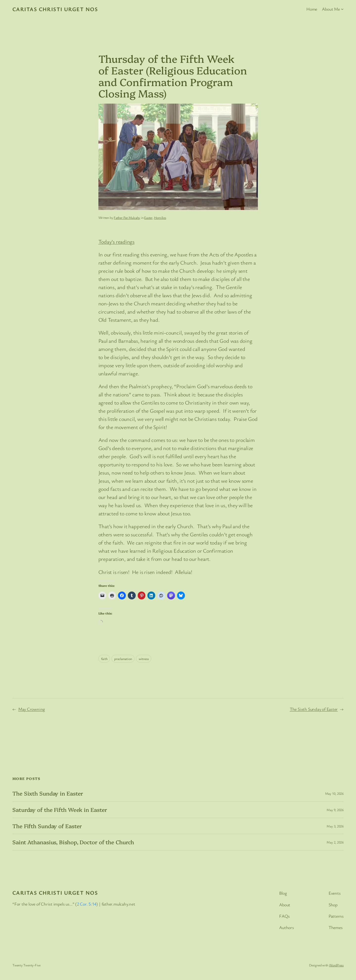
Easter (148, 217)
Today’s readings (116, 241)
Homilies (160, 217)
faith (104, 659)
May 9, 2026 (335, 810)
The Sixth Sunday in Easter (48, 793)
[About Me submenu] (342, 9)
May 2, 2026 (335, 842)
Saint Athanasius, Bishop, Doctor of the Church (73, 842)
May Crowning (32, 709)
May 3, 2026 (335, 826)
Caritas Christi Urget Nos (55, 9)
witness (144, 659)
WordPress (336, 965)
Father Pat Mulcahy (127, 217)
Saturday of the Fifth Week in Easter (60, 810)
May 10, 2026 (334, 793)
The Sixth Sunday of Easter (314, 709)
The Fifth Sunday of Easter (47, 826)
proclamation (123, 659)
